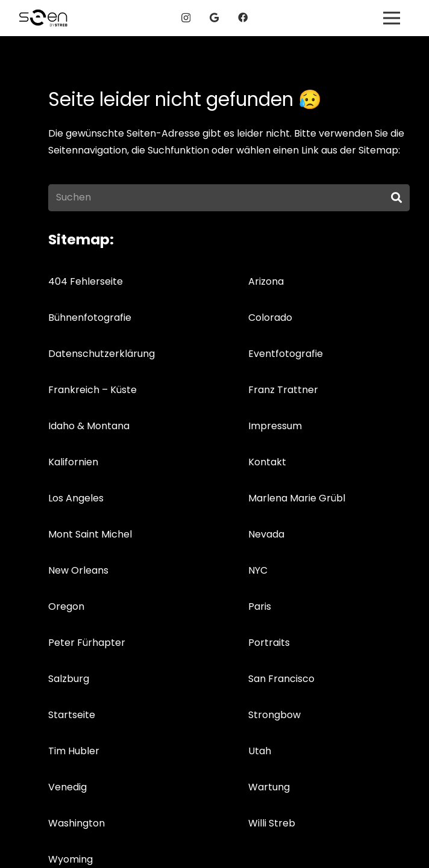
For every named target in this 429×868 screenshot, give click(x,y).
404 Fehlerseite (86, 281)
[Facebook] (243, 17)
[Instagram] (186, 18)
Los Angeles (76, 498)
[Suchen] (229, 198)
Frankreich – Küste (92, 390)
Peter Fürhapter (87, 643)
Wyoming (70, 859)
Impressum (275, 426)
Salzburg (69, 679)
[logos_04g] (43, 18)
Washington (77, 823)
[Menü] (392, 18)
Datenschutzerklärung (102, 354)
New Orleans (78, 570)
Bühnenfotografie (90, 318)
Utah (260, 751)
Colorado (270, 318)
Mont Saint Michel (90, 534)
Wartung (269, 787)
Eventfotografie (286, 354)
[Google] (214, 17)
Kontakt (267, 462)
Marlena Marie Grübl (297, 498)
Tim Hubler (74, 751)
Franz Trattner (283, 390)
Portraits (269, 643)
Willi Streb (272, 823)
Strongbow (274, 715)
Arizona (266, 281)
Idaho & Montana (89, 426)
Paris (260, 606)
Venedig (67, 787)
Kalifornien (73, 462)
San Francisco (281, 679)
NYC (258, 570)
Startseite (72, 715)
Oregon (66, 606)
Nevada (266, 534)
